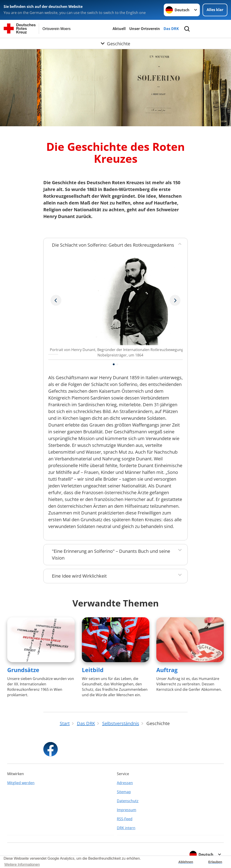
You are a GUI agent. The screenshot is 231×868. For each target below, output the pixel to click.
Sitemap (124, 792)
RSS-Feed (125, 819)
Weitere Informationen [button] (22, 865)
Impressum (127, 810)
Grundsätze (23, 670)
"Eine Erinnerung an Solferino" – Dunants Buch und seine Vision (111, 555)
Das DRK (171, 29)
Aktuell (119, 29)
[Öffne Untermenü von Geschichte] (115, 44)
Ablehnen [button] (186, 862)
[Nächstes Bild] (56, 300)
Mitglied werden (21, 783)
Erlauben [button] (215, 862)
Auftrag (167, 670)
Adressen (125, 783)
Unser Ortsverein (145, 29)
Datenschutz (128, 801)
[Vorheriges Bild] (175, 300)
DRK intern (126, 828)
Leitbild (93, 670)
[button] (114, 364)
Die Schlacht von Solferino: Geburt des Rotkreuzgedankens (113, 245)
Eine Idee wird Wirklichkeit (79, 576)
